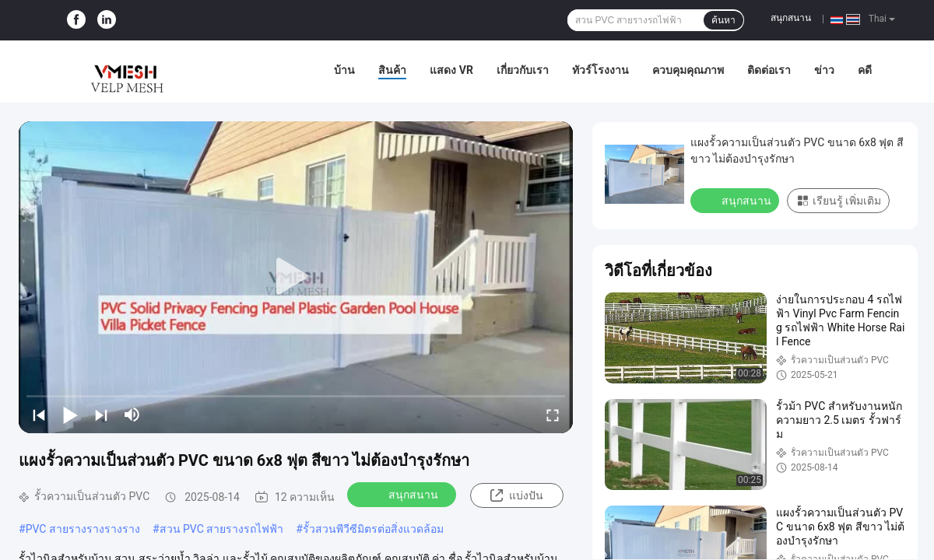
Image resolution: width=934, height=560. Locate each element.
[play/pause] (70, 415)
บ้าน (344, 70)
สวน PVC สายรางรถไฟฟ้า (222, 529)
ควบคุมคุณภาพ (688, 70)
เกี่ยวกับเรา (523, 70)
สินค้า (392, 70)
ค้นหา (723, 20)
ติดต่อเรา (769, 70)
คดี (865, 70)
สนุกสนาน (791, 18)
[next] (101, 415)
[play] (296, 277)
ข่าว (824, 70)
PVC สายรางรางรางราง (83, 529)
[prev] (39, 415)
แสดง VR (451, 70)
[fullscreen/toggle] (553, 415)
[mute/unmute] (132, 415)
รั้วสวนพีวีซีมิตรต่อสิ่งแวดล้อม (373, 529)
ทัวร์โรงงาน (600, 70)
